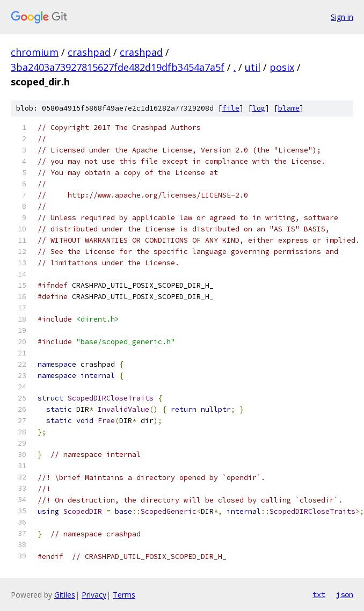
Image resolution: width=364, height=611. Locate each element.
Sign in (342, 17)
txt (319, 594)
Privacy (94, 595)
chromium (35, 52)
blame (289, 108)
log (259, 108)
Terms (124, 595)
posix (282, 67)
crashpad (89, 52)
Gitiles (65, 595)
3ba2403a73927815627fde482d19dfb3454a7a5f (118, 67)
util (253, 67)
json (345, 594)
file (231, 108)
